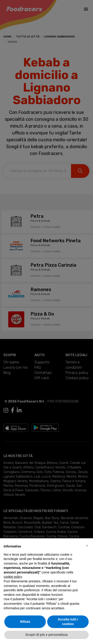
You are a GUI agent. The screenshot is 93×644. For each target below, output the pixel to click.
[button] (87, 546)
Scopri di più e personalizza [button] (46, 635)
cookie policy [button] (13, 577)
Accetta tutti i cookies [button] (68, 622)
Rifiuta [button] (25, 622)
